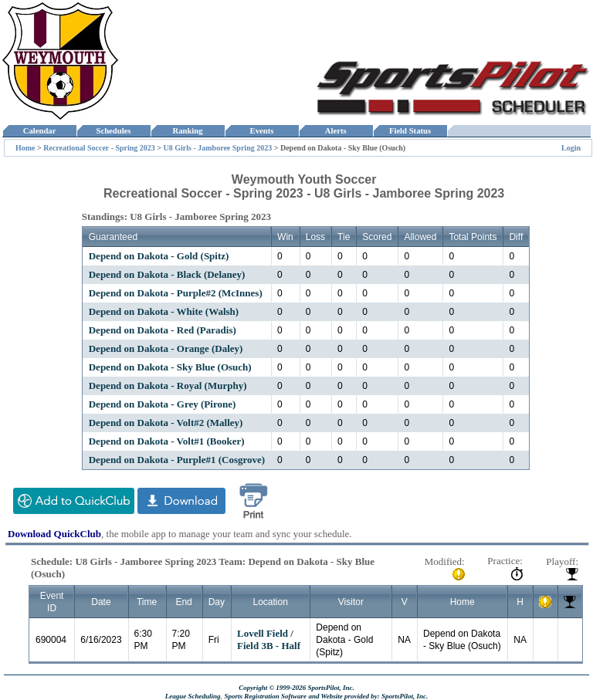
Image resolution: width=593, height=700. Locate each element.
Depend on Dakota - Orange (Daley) (166, 348)
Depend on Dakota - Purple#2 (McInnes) (176, 293)
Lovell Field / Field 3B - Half (269, 639)
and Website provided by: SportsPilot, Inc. (368, 696)
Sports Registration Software (265, 696)
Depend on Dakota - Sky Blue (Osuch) (170, 367)
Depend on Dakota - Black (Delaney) (167, 274)
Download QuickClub (54, 534)
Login (571, 148)
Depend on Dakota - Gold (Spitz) (159, 256)
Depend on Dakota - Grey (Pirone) (163, 404)
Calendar (39, 131)
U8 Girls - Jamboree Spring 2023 (218, 148)
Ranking (188, 131)
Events (261, 131)
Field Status (410, 131)
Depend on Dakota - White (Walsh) (164, 311)
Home (25, 148)
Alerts (336, 131)
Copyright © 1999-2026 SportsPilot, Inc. (296, 688)
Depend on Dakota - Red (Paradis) (163, 330)
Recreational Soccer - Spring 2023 (99, 148)
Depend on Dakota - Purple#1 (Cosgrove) (177, 460)
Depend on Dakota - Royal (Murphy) (168, 386)
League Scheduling (193, 696)
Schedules (114, 131)
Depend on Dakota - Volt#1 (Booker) (167, 441)
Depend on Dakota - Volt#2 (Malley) (166, 423)
